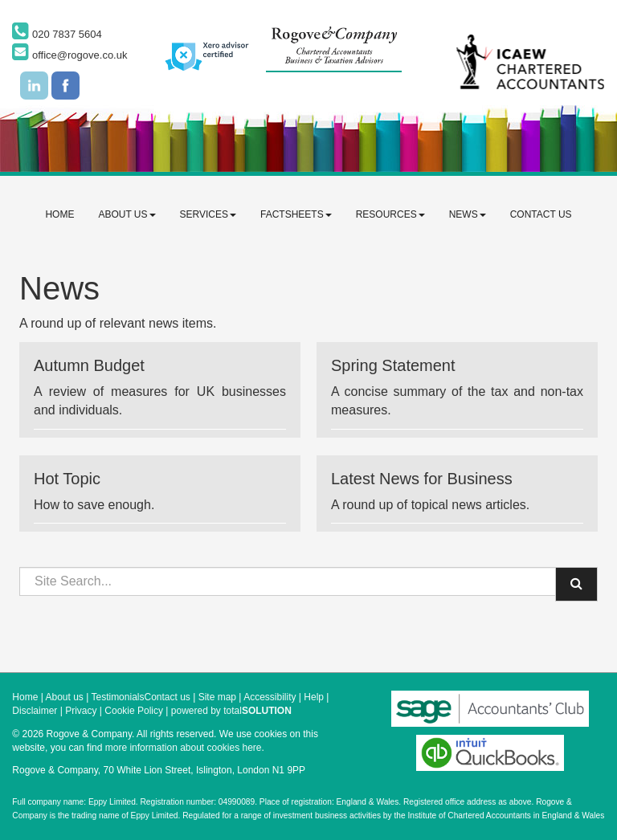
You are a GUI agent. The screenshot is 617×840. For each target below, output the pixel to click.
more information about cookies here (184, 748)
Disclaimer (35, 711)
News (468, 214)
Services (208, 214)
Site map (217, 697)
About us (127, 214)
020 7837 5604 (57, 34)
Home (59, 214)
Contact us (541, 214)
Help (314, 697)
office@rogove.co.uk (69, 55)
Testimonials (117, 697)
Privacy (81, 711)
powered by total (231, 711)
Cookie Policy (134, 711)
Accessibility (270, 697)
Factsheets (296, 214)
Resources (390, 214)
